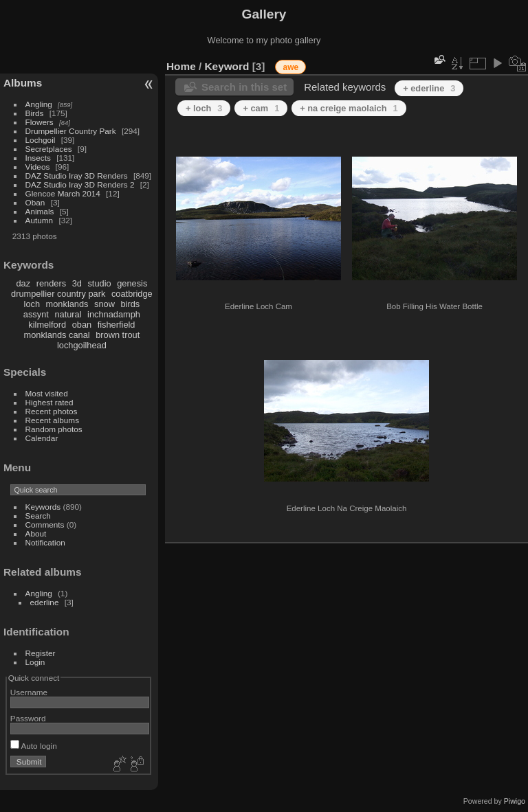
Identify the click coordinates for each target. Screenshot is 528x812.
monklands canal (57, 335)
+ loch (204, 108)
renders (51, 283)
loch (32, 304)
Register (41, 653)
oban (82, 325)
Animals (40, 211)
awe (290, 67)
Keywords (43, 507)
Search (38, 516)
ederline (45, 602)
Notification (45, 542)
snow (104, 304)
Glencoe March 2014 (63, 193)
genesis (132, 283)
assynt (36, 314)
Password (28, 718)
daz (24, 283)
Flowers (40, 122)
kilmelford (47, 325)
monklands (67, 304)
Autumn (40, 220)
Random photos (54, 429)
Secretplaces (49, 149)
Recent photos (52, 411)
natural (68, 314)
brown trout (118, 335)
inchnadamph (114, 314)
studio (99, 283)
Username (29, 692)
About (36, 533)
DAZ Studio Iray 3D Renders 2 (80, 184)
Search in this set (244, 87)
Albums (23, 83)
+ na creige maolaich (349, 108)
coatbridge (132, 294)
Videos (38, 167)
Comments (45, 525)
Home (181, 66)
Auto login (34, 746)
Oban (35, 202)
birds (130, 304)
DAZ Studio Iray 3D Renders (77, 176)
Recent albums (52, 420)
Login (35, 662)
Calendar (42, 438)
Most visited (47, 393)
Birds (35, 113)
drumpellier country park (58, 294)
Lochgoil (41, 140)
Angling (39, 104)
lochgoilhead (82, 345)
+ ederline (429, 88)
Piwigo (515, 801)
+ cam (261, 108)
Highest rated (49, 402)
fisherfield (117, 325)
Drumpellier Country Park (71, 131)
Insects (38, 158)
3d (77, 283)
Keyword (227, 66)
